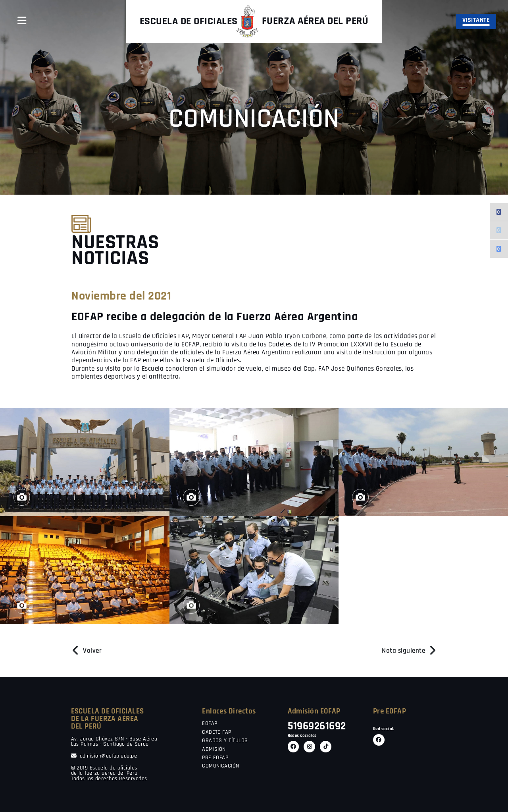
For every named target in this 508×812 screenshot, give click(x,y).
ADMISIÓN (214, 750)
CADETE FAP (217, 733)
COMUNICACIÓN (220, 766)
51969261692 (317, 726)
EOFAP (210, 724)
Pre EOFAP (390, 711)
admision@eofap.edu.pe (104, 756)
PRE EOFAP (215, 758)
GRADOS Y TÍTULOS (225, 741)
